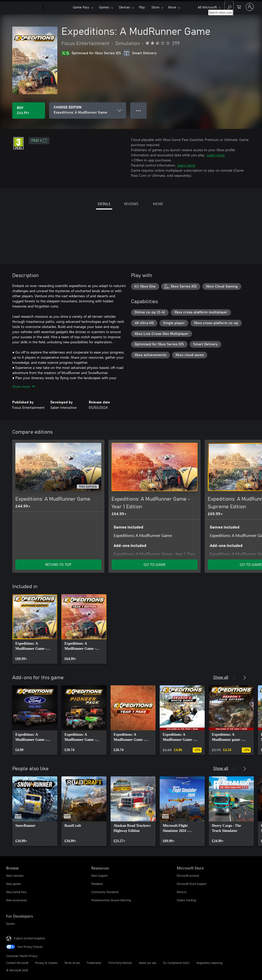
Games (104, 7)
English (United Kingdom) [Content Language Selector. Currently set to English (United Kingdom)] (29, 938)
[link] (35, 629)
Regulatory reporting (209, 963)
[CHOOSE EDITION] (88, 111)
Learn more (216, 155)
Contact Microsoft (17, 963)
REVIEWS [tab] (131, 204)
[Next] (245, 432)
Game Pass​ (81, 7)
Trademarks (94, 963)
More (172, 7)
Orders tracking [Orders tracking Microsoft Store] (186, 900)
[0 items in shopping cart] (239, 7)
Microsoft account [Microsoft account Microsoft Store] (188, 876)
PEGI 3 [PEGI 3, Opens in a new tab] (39, 141)
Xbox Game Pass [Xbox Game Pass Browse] (16, 892)
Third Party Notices (120, 963)
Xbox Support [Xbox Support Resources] (100, 876)
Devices (125, 7)
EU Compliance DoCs (176, 963)
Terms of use (72, 963)
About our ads (148, 963)
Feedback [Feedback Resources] (97, 884)
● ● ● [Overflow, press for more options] (139, 110)
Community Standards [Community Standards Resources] (105, 892)
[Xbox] (57, 7)
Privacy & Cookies (46, 963)
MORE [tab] (158, 204)
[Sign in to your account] (250, 7)
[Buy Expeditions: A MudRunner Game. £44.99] (29, 111)
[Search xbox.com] (229, 7)
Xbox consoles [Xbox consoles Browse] (15, 876)
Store (155, 7)
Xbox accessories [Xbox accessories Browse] (17, 900)
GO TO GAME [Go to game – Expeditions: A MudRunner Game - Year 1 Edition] (155, 564)
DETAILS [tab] (104, 204)
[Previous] (234, 432)
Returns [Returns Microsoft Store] (182, 892)
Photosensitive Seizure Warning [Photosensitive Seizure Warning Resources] (111, 900)
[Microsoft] (24, 7)
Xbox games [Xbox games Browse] (14, 884)
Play (142, 7)
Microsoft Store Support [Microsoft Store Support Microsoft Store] (192, 884)
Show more (24, 386)
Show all (221, 677)
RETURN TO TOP (58, 564)
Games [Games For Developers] (10, 924)
